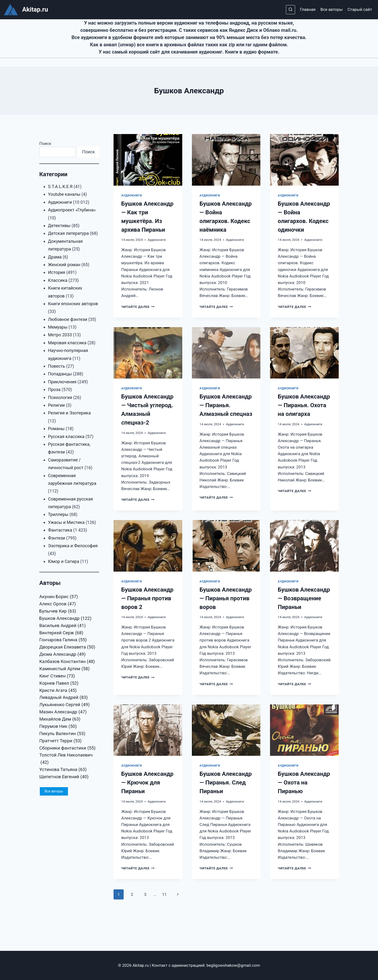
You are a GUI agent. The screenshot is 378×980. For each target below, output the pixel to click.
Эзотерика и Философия (73, 546)
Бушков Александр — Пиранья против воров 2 (147, 598)
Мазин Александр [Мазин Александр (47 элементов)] (63, 712)
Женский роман (64, 265)
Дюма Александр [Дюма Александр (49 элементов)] (62, 655)
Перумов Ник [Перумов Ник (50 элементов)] (58, 727)
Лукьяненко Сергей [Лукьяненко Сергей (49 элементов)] (64, 705)
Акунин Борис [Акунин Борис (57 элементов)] (59, 597)
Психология (60, 397)
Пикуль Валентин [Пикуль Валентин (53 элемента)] (62, 734)
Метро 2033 (60, 335)
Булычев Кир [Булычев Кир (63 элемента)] (58, 611)
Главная (308, 9)
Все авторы (331, 9)
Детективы (59, 226)
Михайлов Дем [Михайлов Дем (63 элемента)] (60, 719)
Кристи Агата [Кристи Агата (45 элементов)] (58, 691)
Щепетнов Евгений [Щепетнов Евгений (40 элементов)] (64, 777)
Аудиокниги (132, 196)
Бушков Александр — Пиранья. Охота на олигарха (304, 405)
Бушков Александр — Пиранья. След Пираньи (226, 783)
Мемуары (58, 327)
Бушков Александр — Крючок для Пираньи (147, 783)
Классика (58, 280)
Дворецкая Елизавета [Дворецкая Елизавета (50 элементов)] (67, 647)
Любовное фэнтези (68, 319)
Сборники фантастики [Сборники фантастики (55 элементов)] (67, 748)
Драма (55, 257)
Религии (56, 405)
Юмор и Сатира (64, 561)
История (57, 272)
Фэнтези (57, 538)
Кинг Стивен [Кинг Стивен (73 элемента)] (57, 676)
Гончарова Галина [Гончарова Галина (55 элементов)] (63, 640)
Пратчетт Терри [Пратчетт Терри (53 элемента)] (61, 741)
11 (164, 894)
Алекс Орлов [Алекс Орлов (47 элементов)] (57, 604)
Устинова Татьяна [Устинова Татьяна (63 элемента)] (63, 770)
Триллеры (58, 514)
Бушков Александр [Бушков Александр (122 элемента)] (65, 619)
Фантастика (60, 530)
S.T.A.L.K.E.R (60, 186)
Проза (54, 389)
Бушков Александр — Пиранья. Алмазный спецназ (226, 405)
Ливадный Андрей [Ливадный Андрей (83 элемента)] (64, 698)
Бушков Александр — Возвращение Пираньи (304, 598)
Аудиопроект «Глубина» (72, 210)
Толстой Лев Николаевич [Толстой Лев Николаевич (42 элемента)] (66, 759)
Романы (56, 429)
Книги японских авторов (73, 304)
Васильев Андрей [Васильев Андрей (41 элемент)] (63, 626)
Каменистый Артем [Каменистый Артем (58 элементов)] (64, 669)
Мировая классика (67, 343)
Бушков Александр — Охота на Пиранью (304, 783)
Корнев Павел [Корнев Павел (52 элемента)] (59, 683)
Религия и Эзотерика (69, 413)
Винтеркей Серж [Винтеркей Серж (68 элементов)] (61, 633)
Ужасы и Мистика (66, 522)
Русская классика (66, 436)
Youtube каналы (64, 194)
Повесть (57, 366)
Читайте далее (138, 307)
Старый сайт (360, 9)
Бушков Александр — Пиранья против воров (226, 598)
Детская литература (68, 233)
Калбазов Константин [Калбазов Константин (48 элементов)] (67, 662)
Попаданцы (60, 374)
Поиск (45, 143)
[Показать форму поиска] (290, 10)
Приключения (62, 382)
